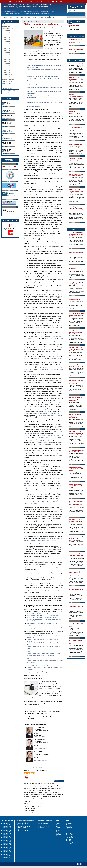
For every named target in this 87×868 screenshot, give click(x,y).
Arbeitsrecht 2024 (7, 825)
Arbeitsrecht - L (8, 53)
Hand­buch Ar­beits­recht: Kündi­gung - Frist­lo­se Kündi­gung (41, 617)
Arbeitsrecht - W (8, 75)
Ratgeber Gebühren (35, 14)
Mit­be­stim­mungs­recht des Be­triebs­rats (40, 441)
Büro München (69, 841)
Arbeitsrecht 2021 (7, 829)
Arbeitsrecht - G (8, 44)
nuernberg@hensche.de (9, 145)
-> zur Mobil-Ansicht (7, 21)
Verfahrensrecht (42, 829)
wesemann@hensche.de (40, 761)
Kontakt (58, 828)
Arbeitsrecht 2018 (7, 833)
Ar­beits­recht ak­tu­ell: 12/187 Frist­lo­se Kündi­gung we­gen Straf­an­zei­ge (44, 653)
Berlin (6, 17)
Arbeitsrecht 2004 (7, 853)
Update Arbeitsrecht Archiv (8, 93)
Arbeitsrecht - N (8, 57)
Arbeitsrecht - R (8, 64)
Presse (53, 11)
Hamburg (17, 17)
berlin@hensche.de (8, 105)
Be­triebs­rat (41, 444)
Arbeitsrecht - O (8, 59)
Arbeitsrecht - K (8, 50)
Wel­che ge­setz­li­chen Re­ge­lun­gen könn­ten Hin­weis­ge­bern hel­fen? (42, 100)
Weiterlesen (73, 75)
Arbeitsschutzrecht (43, 825)
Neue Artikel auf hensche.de (24, 826)
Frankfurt (11, 17)
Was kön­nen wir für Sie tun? (34, 107)
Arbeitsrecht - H (8, 46)
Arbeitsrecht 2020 (7, 831)
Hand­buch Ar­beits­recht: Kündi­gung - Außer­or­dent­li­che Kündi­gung (43, 616)
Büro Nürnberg (69, 842)
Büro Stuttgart (69, 843)
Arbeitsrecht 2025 (7, 823)
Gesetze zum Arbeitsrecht (33, 11)
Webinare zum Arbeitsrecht (9, 91)
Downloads (59, 823)
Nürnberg (40, 17)
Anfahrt (4, 106)
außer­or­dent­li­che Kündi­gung (31, 406)
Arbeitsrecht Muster (26, 14)
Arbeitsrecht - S (8, 66)
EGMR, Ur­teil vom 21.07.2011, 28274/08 (52, 500)
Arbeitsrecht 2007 (7, 849)
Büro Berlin (69, 834)
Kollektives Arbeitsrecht (44, 826)
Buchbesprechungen (22, 822)
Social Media (59, 832)
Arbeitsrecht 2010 (7, 845)
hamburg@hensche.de (9, 118)
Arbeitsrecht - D (8, 37)
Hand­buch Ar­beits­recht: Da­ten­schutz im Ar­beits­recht (40, 614)
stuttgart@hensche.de (9, 152)
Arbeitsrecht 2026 (7, 822)
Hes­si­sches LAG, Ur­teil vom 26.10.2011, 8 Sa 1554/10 (47, 413)
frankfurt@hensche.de (9, 112)
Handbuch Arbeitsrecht (22, 11)
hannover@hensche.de (9, 125)
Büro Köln (68, 839)
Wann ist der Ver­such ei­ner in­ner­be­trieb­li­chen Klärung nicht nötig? (42, 76)
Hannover (24, 17)
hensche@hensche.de (40, 737)
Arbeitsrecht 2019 (7, 832)
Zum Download (73, 45)
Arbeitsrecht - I (7, 48)
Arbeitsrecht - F (8, 42)
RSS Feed (58, 831)
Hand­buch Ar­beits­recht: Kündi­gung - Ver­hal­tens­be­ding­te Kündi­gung (44, 619)
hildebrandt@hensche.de (41, 749)
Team (67, 825)
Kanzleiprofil (49, 14)
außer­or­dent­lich (38, 358)
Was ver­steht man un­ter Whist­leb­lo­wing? (37, 63)
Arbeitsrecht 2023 (7, 826)
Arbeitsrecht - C (8, 35)
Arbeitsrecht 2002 (7, 856)
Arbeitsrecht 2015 (7, 838)
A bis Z (58, 822)
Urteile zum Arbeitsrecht (45, 11)
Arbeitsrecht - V (8, 72)
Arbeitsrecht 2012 (7, 842)
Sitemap (58, 833)
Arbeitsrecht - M (8, 55)
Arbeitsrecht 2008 (7, 847)
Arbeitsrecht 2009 (7, 846)
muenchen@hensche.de (9, 138)
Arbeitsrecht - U (8, 70)
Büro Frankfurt (69, 835)
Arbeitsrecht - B (8, 33)
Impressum (69, 826)
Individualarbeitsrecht (43, 823)
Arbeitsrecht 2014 (7, 839)
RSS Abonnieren (59, 781)
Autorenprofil (30, 777)
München (34, 17)
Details (9, 106)
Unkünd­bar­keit (45, 405)
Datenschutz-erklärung (69, 828)
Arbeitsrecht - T (8, 68)
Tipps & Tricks (17, 14)
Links (57, 829)
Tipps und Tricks (6, 26)
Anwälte (52, 17)
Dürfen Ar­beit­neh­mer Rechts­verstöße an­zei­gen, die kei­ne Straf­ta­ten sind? (44, 70)
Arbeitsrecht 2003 (7, 854)
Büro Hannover (70, 838)
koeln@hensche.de (8, 132)
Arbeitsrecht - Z (8, 77)
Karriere (58, 826)
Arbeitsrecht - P (8, 61)
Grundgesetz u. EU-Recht (44, 822)
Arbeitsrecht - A (8, 31)
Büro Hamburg (69, 836)
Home (5, 11)
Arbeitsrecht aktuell (12, 11)
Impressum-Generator (9, 14)
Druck (57, 825)
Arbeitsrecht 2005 (7, 852)
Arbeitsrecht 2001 (7, 857)
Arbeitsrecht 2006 (7, 850)
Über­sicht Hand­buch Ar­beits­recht (35, 621)
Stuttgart (47, 17)
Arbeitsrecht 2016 (7, 836)
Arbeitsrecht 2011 (7, 843)
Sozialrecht (41, 828)
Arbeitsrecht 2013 (7, 840)
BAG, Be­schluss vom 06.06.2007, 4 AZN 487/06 (42, 495)
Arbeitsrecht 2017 (7, 835)
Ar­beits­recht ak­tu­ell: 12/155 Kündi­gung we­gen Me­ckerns (41, 655)
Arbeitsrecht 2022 (7, 828)
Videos (4, 86)
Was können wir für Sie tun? (32, 679)
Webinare (43, 14)
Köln (29, 17)
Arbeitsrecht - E (8, 39)
